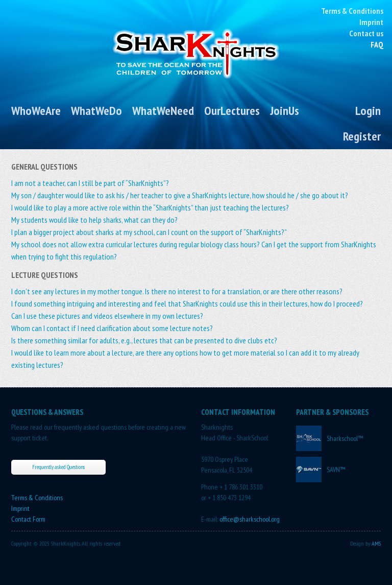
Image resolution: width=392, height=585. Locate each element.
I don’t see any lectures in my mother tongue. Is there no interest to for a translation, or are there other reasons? (177, 291)
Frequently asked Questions (58, 467)
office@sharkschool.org (250, 519)
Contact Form (28, 519)
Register (362, 136)
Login (368, 111)
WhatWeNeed (163, 111)
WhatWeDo (96, 111)
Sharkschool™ (345, 438)
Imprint (371, 22)
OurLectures (232, 111)
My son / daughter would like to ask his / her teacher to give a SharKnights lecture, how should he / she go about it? (180, 195)
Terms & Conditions (352, 11)
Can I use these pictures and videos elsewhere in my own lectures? (107, 316)
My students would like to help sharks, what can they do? (94, 220)
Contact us (366, 33)
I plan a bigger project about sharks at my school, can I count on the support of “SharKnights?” (149, 232)
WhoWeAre (36, 111)
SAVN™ (336, 470)
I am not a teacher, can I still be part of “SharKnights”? (90, 183)
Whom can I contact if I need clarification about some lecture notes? (112, 328)
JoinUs (285, 111)
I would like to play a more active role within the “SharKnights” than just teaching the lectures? (150, 207)
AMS (376, 543)
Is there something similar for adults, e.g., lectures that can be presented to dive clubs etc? (144, 340)
